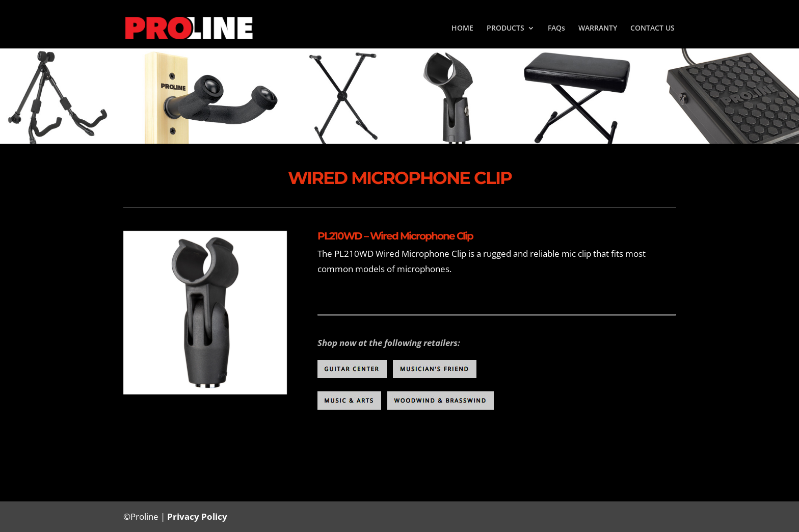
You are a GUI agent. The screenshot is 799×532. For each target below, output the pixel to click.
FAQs (556, 29)
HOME (462, 29)
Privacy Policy (197, 516)
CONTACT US (652, 29)
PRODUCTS (505, 29)
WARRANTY (598, 29)
